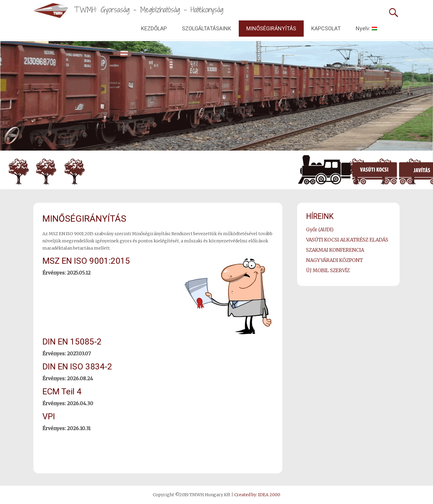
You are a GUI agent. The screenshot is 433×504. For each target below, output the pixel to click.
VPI (49, 416)
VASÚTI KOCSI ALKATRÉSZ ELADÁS (347, 240)
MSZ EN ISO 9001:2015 (86, 261)
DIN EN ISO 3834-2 (77, 367)
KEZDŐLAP (154, 28)
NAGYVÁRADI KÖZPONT (335, 260)
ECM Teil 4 (62, 392)
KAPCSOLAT (326, 28)
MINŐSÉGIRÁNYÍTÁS (271, 28)
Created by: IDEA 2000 (257, 495)
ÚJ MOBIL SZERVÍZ (328, 270)
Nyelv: (366, 28)
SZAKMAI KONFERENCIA (335, 250)
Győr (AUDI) (320, 229)
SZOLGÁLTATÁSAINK (207, 28)
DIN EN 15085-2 (72, 342)
